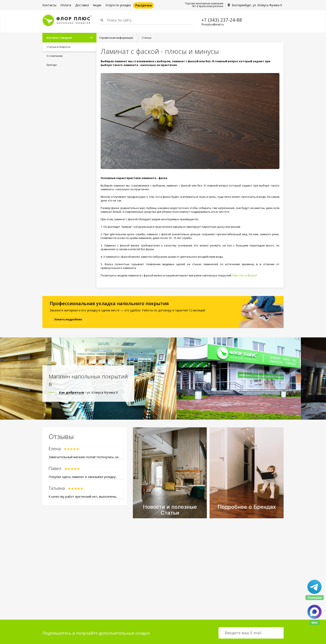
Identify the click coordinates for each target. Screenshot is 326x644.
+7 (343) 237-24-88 (222, 20)
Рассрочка (144, 5)
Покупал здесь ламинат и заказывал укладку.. (83, 477)
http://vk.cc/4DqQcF (245, 275)
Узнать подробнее (68, 319)
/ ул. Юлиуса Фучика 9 (88, 392)
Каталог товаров (59, 38)
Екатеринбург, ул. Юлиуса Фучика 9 (257, 5)
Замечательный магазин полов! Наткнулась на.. (84, 457)
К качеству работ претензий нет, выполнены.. (83, 496)
